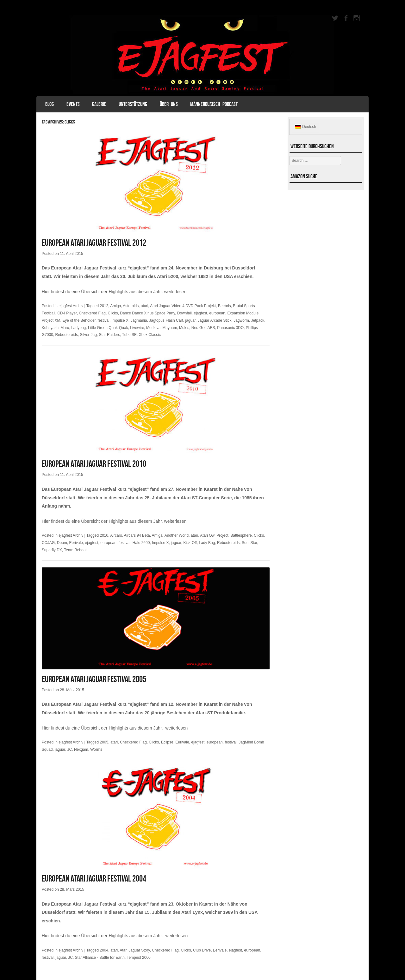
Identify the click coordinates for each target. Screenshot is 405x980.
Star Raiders (110, 335)
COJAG (48, 543)
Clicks (113, 313)
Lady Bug (207, 543)
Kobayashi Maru (56, 328)
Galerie (99, 104)
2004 (104, 950)
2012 (104, 306)
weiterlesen (175, 292)
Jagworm (241, 320)
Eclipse (167, 742)
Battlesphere (241, 535)
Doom (62, 543)
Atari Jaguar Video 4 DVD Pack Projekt (183, 306)
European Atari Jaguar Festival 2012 (94, 243)
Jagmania (139, 320)
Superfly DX (52, 550)
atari (144, 306)
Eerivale (76, 543)
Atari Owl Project (214, 535)
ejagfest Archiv (71, 306)
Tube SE (129, 335)
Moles (184, 328)
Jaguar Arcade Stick (215, 320)
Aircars (116, 535)
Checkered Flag (92, 313)
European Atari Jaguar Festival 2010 (94, 464)
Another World (177, 535)
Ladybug (78, 328)
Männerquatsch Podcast (214, 104)
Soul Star (249, 543)
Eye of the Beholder (79, 320)
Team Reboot (75, 550)
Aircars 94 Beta (137, 535)
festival (104, 320)
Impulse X (120, 320)
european (217, 313)
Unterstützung (133, 104)
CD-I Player (67, 313)
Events (73, 104)
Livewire (137, 328)
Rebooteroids (67, 335)
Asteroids (131, 306)
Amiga (115, 306)
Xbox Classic (150, 335)
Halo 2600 (141, 543)
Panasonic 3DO (230, 328)
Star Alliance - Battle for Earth (100, 958)
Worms (96, 749)
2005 (104, 742)
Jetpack (258, 320)
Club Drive (202, 950)
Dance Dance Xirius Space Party (147, 313)
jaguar (190, 320)
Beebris (224, 306)
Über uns (169, 104)
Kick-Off (190, 543)
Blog (50, 104)
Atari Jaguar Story (135, 950)
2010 (104, 535)
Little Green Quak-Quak (108, 328)
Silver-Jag (88, 335)
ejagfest (201, 313)
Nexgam (81, 749)
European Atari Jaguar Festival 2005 (94, 679)
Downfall (184, 313)
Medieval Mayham (162, 328)
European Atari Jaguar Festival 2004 (94, 879)
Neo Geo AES (203, 328)
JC (70, 749)
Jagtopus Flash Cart (166, 320)
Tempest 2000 (138, 958)
